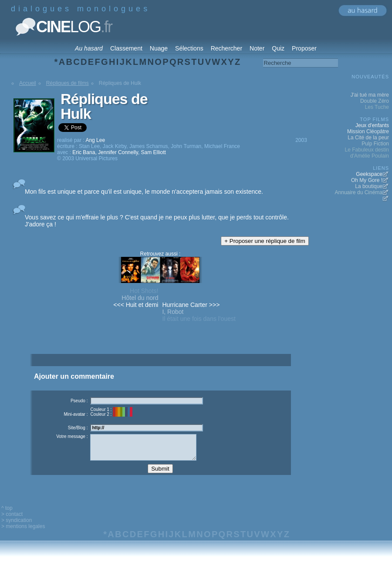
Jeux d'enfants (372, 125)
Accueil (28, 83)
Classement (126, 48)
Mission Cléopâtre (368, 131)
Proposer (304, 48)
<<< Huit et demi (136, 305)
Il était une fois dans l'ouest (199, 319)
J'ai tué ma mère (370, 95)
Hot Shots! (144, 291)
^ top (7, 515)
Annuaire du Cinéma (359, 192)
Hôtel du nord (140, 298)
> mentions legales (23, 533)
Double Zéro (375, 101)
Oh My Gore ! (367, 180)
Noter (257, 48)
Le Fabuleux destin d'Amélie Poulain (367, 153)
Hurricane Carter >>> (191, 305)
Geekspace (369, 174)
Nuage (159, 48)
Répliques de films (68, 83)
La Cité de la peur (368, 138)
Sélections (189, 48)
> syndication (17, 527)
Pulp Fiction (375, 144)
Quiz (278, 48)
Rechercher (226, 48)
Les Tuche (377, 107)
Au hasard (89, 48)
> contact (12, 521)
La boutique (369, 186)
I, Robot (173, 312)
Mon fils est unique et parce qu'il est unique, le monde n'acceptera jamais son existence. (144, 192)
